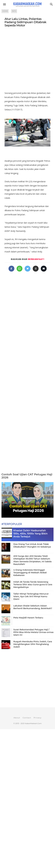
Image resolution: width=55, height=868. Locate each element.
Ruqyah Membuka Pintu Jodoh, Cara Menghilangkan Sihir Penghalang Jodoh (33, 644)
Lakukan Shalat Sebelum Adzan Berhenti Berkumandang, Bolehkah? (33, 607)
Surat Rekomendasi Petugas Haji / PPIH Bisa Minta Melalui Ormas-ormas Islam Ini (33, 632)
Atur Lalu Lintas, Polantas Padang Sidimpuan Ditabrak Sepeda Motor (25, 22)
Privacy (37, 718)
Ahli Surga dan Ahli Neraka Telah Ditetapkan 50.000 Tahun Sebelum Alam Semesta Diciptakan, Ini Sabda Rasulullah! (32, 560)
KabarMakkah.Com (33, 723)
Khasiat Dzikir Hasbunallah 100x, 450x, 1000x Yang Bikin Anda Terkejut (30, 534)
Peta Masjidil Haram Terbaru (28, 618)
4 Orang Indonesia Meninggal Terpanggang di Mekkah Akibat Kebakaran (30, 573)
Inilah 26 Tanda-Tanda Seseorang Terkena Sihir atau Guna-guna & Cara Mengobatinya (33, 585)
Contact (27, 718)
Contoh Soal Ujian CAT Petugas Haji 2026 (27, 476)
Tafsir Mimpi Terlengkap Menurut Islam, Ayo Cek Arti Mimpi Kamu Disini (31, 596)
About (17, 718)
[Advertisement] (27, 60)
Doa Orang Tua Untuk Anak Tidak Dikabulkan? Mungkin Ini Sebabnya (32, 545)
